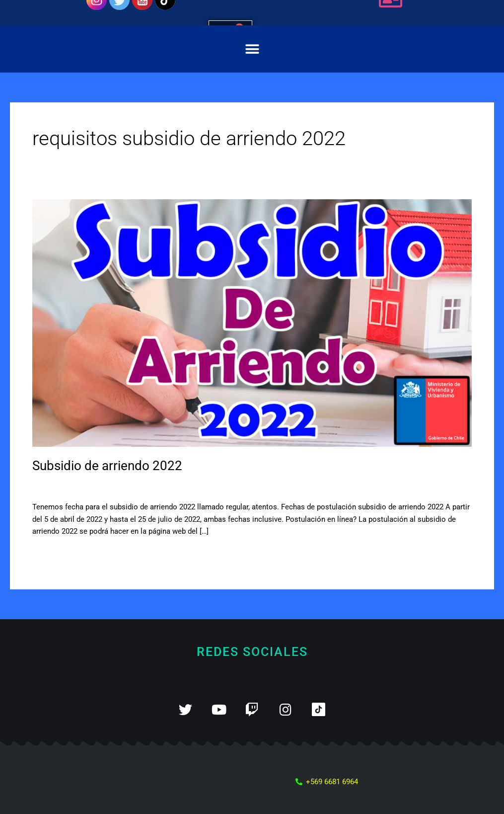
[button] (252, 49)
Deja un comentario (65, 486)
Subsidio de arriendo (138, 486)
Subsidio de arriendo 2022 (107, 466)
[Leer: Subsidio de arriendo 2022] (252, 323)
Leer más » (50, 554)
